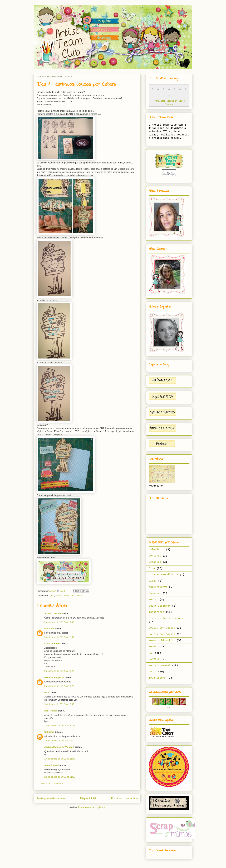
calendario (156, 550)
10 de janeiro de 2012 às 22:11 (60, 726)
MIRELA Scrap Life (54, 678)
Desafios (155, 562)
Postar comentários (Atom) (92, 807)
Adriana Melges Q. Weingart (59, 747)
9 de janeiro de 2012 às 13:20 (59, 671)
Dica (52, 596)
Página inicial (88, 798)
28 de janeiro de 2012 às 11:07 (60, 777)
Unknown (49, 628)
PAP (151, 653)
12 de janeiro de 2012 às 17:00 (60, 741)
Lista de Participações (166, 618)
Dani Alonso (51, 711)
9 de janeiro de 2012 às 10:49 (59, 622)
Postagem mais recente (51, 798)
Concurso (155, 556)
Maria (47, 693)
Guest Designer (160, 606)
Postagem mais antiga (124, 798)
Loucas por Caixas (162, 628)
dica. (153, 581)
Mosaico (154, 647)
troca (153, 672)
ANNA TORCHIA (53, 613)
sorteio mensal (160, 666)
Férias (58, 596)
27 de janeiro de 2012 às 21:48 (60, 759)
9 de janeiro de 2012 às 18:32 (59, 704)
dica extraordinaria (163, 575)
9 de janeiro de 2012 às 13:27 (59, 686)
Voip (169, 708)
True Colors (157, 678)
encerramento (158, 587)
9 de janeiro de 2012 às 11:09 (59, 637)
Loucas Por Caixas (72, 596)
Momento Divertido (162, 640)
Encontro (155, 593)
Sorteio (154, 659)
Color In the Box (53, 643)
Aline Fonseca (52, 765)
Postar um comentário (52, 783)
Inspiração (156, 612)
